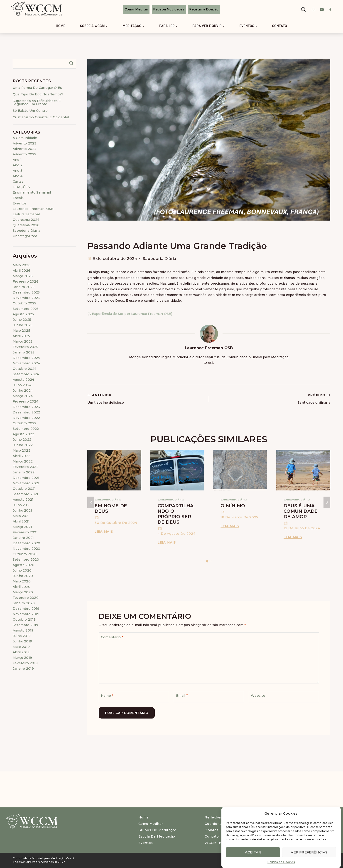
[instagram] (314, 10)
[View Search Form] (303, 10)
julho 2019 (22, 636)
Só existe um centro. (31, 111)
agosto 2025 (23, 314)
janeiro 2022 (24, 472)
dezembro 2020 (27, 543)
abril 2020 (22, 587)
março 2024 (23, 396)
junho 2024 (23, 390)
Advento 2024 (24, 149)
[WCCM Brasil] (36, 9)
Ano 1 (17, 160)
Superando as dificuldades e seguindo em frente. (37, 102)
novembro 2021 (26, 483)
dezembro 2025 (26, 292)
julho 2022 (22, 440)
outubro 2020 (25, 554)
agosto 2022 (23, 434)
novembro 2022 (26, 418)
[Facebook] (330, 10)
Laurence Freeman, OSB (33, 209)
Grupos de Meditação (157, 830)
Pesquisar (71, 63)
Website (258, 696)
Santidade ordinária (271, 398)
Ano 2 (18, 165)
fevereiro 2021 (25, 532)
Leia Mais (105, 532)
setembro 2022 (26, 429)
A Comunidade (25, 138)
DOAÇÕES (21, 187)
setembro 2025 (26, 309)
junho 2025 (23, 325)
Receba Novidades (169, 9)
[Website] (284, 697)
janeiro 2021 (23, 538)
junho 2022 (23, 445)
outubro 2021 (24, 489)
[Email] (209, 697)
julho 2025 (22, 320)
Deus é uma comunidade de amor (301, 511)
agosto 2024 (23, 380)
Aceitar (253, 852)
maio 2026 (22, 265)
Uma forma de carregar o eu (37, 88)
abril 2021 (21, 521)
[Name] (134, 697)
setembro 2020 (26, 560)
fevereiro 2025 (25, 347)
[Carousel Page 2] (211, 561)
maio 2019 (21, 647)
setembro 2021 (26, 494)
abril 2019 (21, 652)
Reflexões (213, 817)
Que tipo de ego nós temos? (38, 94)
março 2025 (23, 341)
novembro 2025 (26, 298)
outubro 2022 (24, 423)
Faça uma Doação (204, 9)
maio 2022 (22, 450)
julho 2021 (22, 505)
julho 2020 (22, 570)
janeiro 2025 (23, 352)
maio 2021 (21, 516)
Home (61, 26)
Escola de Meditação (157, 836)
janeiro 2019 (23, 669)
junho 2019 (22, 641)
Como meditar (151, 824)
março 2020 (23, 592)
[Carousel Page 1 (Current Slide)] (207, 561)
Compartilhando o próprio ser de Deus (176, 514)
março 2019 (22, 658)
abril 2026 (21, 271)
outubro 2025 (24, 303)
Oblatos (212, 830)
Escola (18, 198)
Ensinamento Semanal (32, 192)
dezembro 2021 (26, 478)
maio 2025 (21, 331)
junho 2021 (22, 510)
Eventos (20, 203)
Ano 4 (18, 176)
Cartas (18, 182)
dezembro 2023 (26, 407)
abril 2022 (21, 456)
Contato (280, 26)
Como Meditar (136, 9)
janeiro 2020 (24, 603)
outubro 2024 (24, 369)
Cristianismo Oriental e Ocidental (41, 117)
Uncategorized (25, 236)
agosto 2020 (23, 565)
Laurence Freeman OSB (209, 348)
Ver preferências (309, 852)
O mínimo (233, 506)
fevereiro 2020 (26, 598)
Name (107, 696)
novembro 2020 (27, 549)
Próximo (327, 502)
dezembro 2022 (26, 412)
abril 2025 (21, 336)
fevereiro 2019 (25, 663)
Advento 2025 (24, 154)
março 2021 (22, 527)
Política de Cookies (281, 862)
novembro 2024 (26, 363)
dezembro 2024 (26, 358)
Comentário (112, 637)
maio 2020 (22, 581)
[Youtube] (322, 10)
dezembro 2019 (26, 609)
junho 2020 (23, 576)
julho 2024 (22, 385)
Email (182, 696)
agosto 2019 (23, 630)
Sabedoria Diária (159, 259)
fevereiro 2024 (26, 401)
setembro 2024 (26, 374)
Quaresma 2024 (26, 220)
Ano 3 (18, 171)
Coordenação (216, 824)
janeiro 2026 (24, 287)
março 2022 (23, 461)
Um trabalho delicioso (147, 398)
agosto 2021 (23, 500)
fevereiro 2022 (26, 467)
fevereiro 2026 (26, 281)
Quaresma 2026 (26, 225)
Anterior (91, 502)
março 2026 (23, 276)
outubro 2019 (24, 619)
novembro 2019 (26, 614)
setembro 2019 (26, 625)
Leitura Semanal (26, 214)
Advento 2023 (24, 143)
